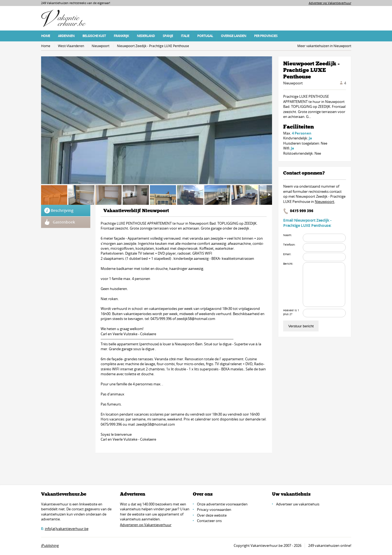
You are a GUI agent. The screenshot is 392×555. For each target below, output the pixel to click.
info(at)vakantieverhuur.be (67, 529)
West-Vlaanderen (71, 46)
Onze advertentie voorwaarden (222, 504)
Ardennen (66, 36)
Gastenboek (64, 222)
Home (46, 36)
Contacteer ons (209, 521)
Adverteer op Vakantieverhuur (330, 3)
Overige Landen (234, 36)
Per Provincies (266, 36)
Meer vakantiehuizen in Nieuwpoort (324, 46)
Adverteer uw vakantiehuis (298, 504)
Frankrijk (121, 36)
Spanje (168, 36)
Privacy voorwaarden (214, 510)
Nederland (146, 36)
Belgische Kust (94, 36)
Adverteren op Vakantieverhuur (146, 525)
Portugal (205, 36)
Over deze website (212, 515)
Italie (185, 36)
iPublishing (50, 545)
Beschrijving (62, 210)
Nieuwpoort (101, 46)
